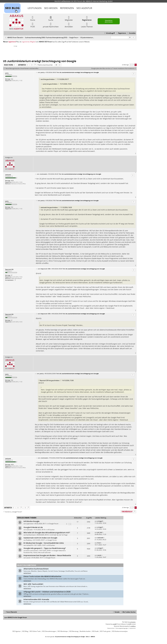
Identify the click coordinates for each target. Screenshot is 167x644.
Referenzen (67, 8)
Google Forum (54, 524)
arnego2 (100, 521)
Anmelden (69, 25)
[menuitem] (131, 33)
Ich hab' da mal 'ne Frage (59, 535)
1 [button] (133, 65)
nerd (42, 79)
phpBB (114, 624)
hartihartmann (31, 535)
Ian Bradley (132, 622)
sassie (28, 558)
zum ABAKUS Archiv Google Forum (16, 617)
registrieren (12, 42)
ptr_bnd (100, 532)
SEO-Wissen (51, 8)
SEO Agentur (84, 8)
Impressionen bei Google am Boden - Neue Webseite (47, 555)
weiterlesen (27, 573)
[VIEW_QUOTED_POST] (56, 79)
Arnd (99, 543)
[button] (131, 65)
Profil (33, 25)
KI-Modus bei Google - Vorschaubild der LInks (44, 543)
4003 (12, 181)
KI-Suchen (51, 530)
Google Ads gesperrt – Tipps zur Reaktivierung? (45, 548)
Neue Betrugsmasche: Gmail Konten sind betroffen (22, 68)
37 (12, 275)
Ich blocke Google (31, 521)
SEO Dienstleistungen (49, 631)
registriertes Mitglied (29, 42)
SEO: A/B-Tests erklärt (33, 584)
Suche (51, 18)
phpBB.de (133, 626)
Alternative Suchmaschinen (36, 569)
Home (33, 18)
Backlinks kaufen (85, 631)
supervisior (30, 524)
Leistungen (35, 8)
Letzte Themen (87, 25)
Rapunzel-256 (9, 269)
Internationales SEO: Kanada (36, 599)
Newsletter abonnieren (109, 21)
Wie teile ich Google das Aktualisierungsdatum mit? (47, 533)
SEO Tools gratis (105, 631)
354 (12, 79)
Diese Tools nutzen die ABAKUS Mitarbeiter (42, 576)
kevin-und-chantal (32, 551)
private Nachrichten (51, 25)
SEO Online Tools (35, 631)
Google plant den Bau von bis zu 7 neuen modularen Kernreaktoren (114, 68)
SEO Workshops (63, 631)
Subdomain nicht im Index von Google (40, 538)
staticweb (8, 175)
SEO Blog (25, 631)
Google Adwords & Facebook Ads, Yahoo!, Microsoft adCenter (45, 552)
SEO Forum (78, 1)
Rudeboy (29, 540)
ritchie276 (29, 545)
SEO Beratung (74, 631)
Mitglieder (69, 18)
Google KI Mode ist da (33, 527)
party (7, 73)
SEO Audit (95, 631)
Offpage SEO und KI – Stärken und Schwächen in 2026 (47, 592)
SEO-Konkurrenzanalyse (120, 631)
